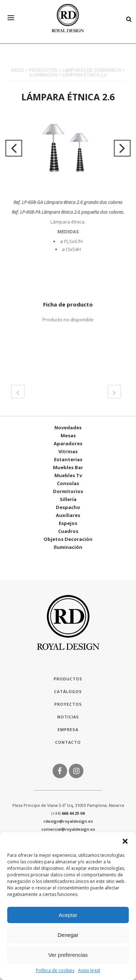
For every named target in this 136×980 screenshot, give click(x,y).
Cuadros (68, 531)
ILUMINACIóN (43, 75)
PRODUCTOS (43, 70)
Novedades (68, 428)
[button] (125, 841)
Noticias (68, 717)
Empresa (68, 729)
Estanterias (68, 459)
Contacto (68, 742)
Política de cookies (55, 970)
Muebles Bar (68, 467)
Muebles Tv (68, 475)
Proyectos (68, 704)
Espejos (68, 523)
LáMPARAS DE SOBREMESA (92, 70)
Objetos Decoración (68, 539)
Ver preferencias (68, 955)
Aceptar (68, 915)
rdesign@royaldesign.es (68, 821)
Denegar (68, 935)
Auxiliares (68, 515)
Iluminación (68, 547)
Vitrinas (68, 451)
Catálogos (68, 691)
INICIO (18, 70)
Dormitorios (68, 491)
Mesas (68, 435)
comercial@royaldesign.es (68, 829)
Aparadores (68, 443)
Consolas (68, 483)
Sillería (68, 499)
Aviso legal (89, 970)
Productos (68, 679)
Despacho (68, 507)
